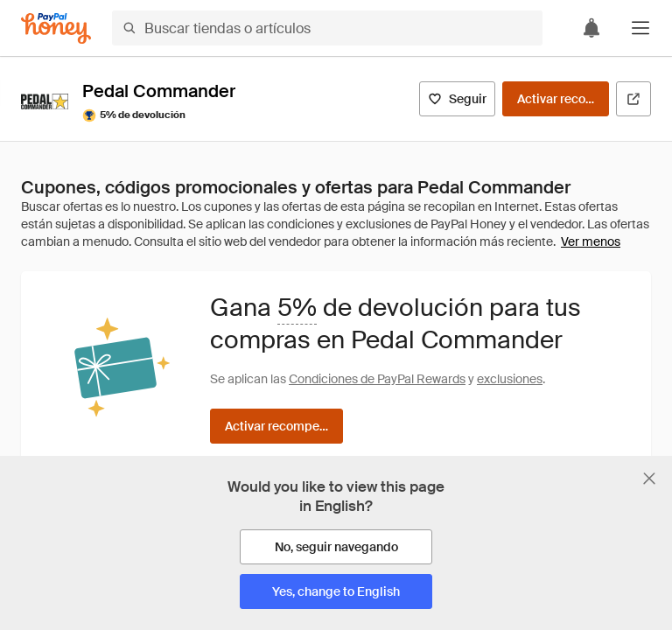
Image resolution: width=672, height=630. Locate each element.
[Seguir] (457, 99)
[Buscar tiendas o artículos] (327, 28)
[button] (640, 28)
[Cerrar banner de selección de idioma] (649, 479)
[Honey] (56, 28)
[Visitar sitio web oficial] (633, 99)
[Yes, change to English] (336, 591)
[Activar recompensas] (556, 99)
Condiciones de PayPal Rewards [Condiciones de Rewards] (377, 379)
